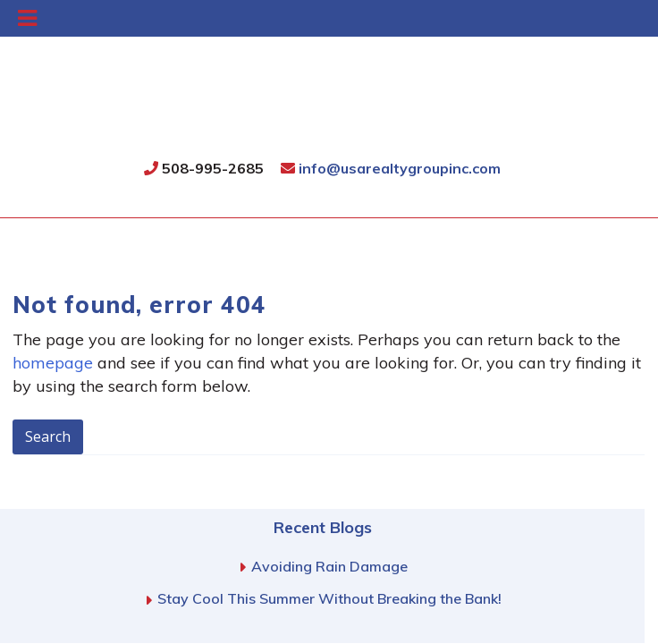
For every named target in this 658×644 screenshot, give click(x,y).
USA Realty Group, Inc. (324, 113)
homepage (53, 363)
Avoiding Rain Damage (329, 566)
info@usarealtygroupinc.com (391, 168)
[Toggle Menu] (27, 18)
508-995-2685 (204, 168)
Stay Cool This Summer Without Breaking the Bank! (329, 598)
